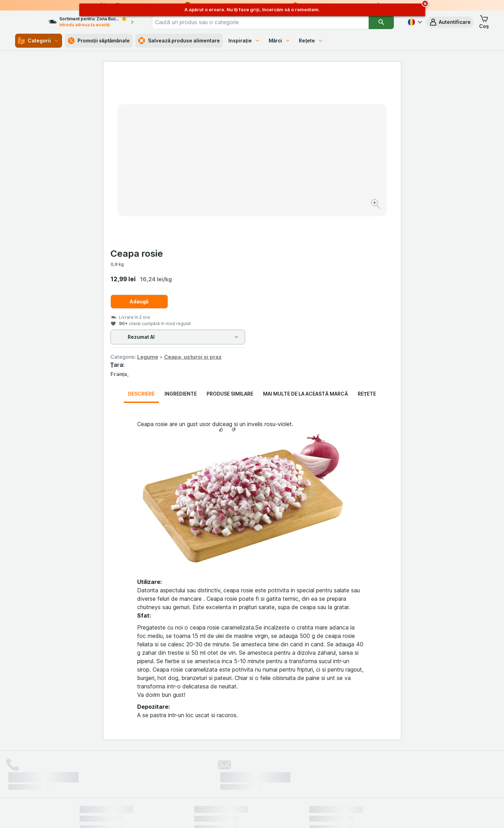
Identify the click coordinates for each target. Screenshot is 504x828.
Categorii (39, 41)
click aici (166, 768)
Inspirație (244, 41)
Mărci (280, 41)
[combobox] (270, 22)
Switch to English (265, 785)
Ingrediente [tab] (181, 225)
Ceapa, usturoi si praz (342, 188)
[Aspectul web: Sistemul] (217, 814)
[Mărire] (227, 183)
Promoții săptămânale (99, 41)
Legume (296, 188)
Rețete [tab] (367, 225)
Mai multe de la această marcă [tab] (305, 225)
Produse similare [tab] (230, 225)
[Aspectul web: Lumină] (252, 814)
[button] (450, 22)
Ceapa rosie (285, 85)
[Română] (414, 22)
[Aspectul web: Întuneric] (287, 814)
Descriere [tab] (141, 225)
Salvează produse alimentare (179, 41)
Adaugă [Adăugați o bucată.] (288, 133)
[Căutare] (381, 22)
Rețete (311, 41)
